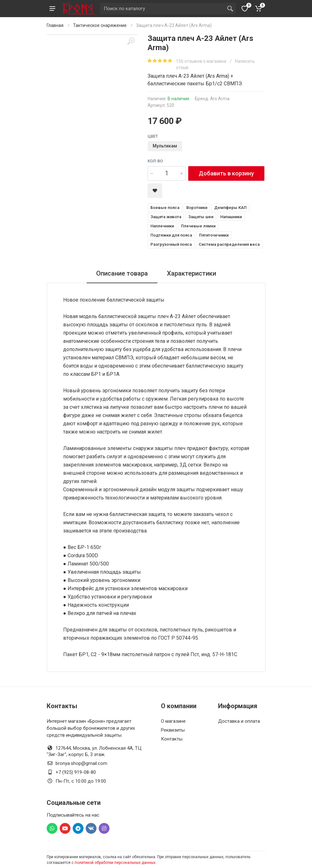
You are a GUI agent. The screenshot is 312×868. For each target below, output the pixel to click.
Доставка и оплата (239, 721)
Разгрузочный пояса (171, 244)
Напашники (231, 217)
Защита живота (166, 217)
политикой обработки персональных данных (115, 863)
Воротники (197, 208)
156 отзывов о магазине (202, 61)
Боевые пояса (165, 208)
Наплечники (162, 226)
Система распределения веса (229, 244)
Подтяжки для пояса (171, 235)
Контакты (172, 739)
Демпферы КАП (230, 208)
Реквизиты (173, 730)
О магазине (173, 721)
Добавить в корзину (226, 173)
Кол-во (155, 161)
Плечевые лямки (198, 226)
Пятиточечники (214, 235)
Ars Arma (220, 99)
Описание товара (122, 273)
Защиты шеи (201, 217)
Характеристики (192, 273)
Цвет (153, 136)
